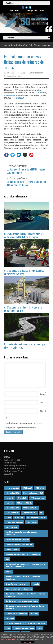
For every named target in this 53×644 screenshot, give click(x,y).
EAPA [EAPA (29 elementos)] (7, 559)
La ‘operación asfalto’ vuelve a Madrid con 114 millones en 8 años (26, 183)
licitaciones (17, 76)
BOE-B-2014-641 (10, 95)
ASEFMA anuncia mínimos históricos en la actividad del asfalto (23, 309)
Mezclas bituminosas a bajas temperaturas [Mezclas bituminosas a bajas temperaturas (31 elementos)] (22, 601)
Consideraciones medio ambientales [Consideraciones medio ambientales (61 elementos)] (19, 544)
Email (42, 403)
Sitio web (43, 411)
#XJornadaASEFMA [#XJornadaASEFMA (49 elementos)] (12, 513)
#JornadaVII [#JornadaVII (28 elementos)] (10, 498)
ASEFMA (22, 73)
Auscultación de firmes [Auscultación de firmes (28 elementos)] (14, 522)
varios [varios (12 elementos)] (40, 628)
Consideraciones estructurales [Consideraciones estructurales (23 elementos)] (17, 540)
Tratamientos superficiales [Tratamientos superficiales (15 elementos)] (24, 628)
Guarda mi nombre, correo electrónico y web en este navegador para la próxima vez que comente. (24, 425)
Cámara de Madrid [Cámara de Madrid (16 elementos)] (12, 549)
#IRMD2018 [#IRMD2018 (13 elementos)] (40, 488)
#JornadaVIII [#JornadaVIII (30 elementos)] (22, 498)
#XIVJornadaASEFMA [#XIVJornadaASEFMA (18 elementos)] (30, 508)
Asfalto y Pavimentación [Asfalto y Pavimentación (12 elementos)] (36, 517)
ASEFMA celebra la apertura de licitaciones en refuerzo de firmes (24, 272)
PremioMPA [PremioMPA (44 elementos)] (10, 618)
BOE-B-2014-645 (18, 98)
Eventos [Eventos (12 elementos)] (8, 572)
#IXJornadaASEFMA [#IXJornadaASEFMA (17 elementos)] (12, 493)
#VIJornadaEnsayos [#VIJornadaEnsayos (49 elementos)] (38, 498)
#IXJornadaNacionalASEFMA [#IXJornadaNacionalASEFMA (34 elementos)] (33, 493)
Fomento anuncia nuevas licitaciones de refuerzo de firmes (24, 62)
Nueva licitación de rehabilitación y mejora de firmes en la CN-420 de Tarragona (24, 235)
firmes (7, 76)
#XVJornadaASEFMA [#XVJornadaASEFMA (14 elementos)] (29, 513)
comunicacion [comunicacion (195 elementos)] (32, 522)
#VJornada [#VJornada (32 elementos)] (9, 503)
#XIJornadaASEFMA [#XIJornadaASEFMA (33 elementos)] (12, 508)
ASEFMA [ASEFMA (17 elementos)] (8, 517)
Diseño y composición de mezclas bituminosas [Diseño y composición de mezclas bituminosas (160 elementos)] (23, 554)
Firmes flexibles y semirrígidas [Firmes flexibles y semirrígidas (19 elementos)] (17, 584)
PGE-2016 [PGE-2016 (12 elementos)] (34, 614)
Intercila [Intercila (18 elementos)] (35, 584)
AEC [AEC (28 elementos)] (41, 513)
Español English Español (26, 38)
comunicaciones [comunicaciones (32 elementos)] (12, 527)
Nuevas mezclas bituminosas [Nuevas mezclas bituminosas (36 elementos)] (16, 614)
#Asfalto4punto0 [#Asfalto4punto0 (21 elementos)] (12, 488)
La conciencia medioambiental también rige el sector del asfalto (24, 346)
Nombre (43, 394)
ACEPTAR (28, 642)
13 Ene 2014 (10, 73)
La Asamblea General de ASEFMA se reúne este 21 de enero (26, 171)
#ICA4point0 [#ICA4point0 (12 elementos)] (27, 488)
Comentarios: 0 (36, 73)
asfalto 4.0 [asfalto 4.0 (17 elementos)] (19, 517)
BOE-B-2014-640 (40, 93)
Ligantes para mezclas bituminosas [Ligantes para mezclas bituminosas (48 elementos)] (19, 589)
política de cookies (8, 639)
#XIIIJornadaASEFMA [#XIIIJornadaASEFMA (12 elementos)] (24, 503)
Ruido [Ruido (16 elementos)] (8, 628)
